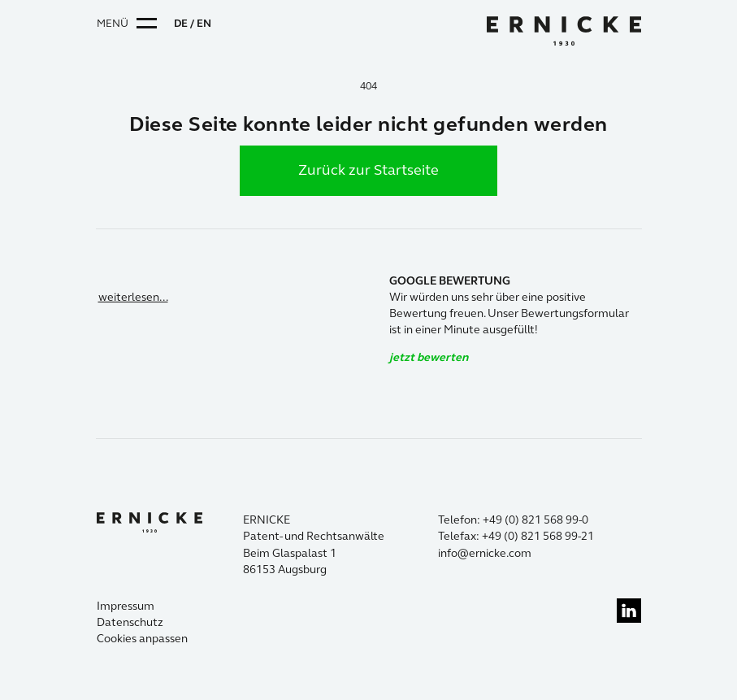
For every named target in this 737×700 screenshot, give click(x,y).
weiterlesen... (133, 297)
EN (204, 24)
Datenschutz (130, 622)
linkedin (629, 611)
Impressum (126, 606)
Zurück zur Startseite (368, 170)
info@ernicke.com (485, 553)
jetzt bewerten (429, 357)
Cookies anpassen (142, 639)
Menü (113, 24)
